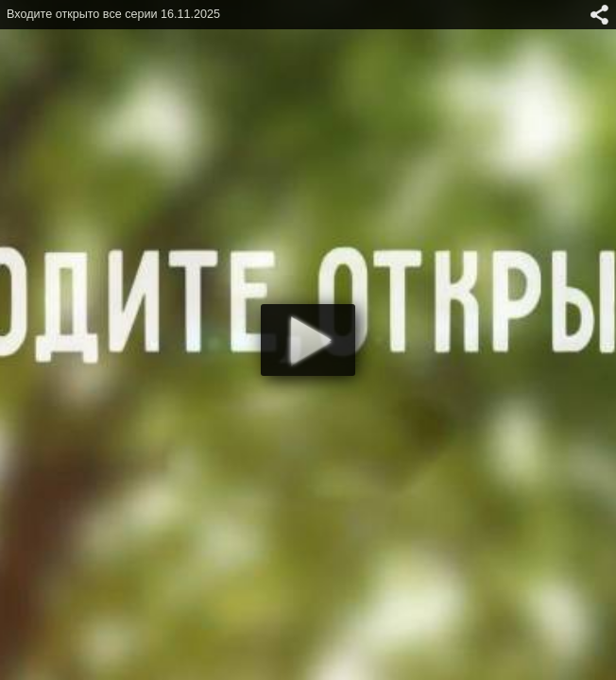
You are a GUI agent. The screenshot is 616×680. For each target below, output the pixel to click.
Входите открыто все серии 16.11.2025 (113, 14)
